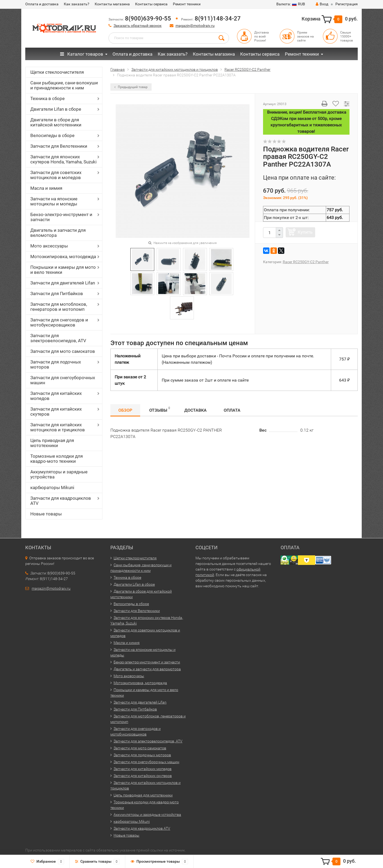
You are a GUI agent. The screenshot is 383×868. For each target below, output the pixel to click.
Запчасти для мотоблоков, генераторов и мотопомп (59, 307)
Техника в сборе (47, 98)
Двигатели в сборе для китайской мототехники (56, 122)
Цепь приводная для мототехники (52, 443)
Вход (322, 4)
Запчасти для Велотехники (59, 146)
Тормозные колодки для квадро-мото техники (57, 459)
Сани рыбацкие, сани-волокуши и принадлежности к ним (64, 85)
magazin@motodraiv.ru (195, 26)
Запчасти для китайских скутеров (56, 412)
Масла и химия (46, 188)
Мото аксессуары (49, 246)
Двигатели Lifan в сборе (56, 109)
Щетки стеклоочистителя (57, 72)
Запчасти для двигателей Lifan (63, 283)
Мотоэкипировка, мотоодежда (63, 257)
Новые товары (46, 514)
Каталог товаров (82, 54)
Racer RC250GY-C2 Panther (306, 262)
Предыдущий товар (131, 87)
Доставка (195, 410)
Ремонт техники (187, 4)
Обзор (125, 410)
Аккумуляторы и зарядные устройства (59, 474)
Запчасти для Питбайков (57, 294)
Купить (305, 232)
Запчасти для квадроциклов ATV (61, 501)
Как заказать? (77, 4)
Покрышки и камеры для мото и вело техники (63, 270)
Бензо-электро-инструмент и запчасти (61, 217)
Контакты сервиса (151, 4)
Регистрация (347, 4)
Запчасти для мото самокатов (63, 351)
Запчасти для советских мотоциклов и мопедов (56, 175)
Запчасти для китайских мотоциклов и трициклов (58, 427)
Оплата (232, 410)
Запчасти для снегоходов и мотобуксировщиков (59, 322)
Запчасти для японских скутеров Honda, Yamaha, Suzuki (63, 159)
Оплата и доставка (42, 4)
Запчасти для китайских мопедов (56, 396)
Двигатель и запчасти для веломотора (58, 233)
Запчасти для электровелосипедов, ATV (58, 338)
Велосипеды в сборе (52, 135)
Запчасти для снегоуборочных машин (63, 380)
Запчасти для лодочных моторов (56, 364)
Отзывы (160, 409)
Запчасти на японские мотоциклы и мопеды (54, 201)
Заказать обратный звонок (138, 26)
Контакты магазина (112, 4)
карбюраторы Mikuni (52, 487)
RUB (291, 4)
